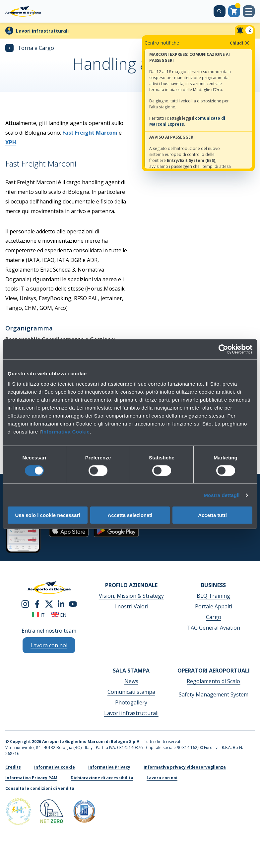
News (131, 681)
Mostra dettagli (222, 495)
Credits (13, 767)
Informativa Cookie (66, 432)
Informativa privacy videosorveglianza (185, 767)
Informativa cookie (55, 767)
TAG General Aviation (214, 628)
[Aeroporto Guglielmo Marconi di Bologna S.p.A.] (23, 11)
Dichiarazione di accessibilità (102, 778)
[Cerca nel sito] (220, 11)
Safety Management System (214, 694)
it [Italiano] (38, 615)
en (59, 615)
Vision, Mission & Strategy (131, 596)
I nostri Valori (131, 606)
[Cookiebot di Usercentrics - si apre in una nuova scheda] (223, 349)
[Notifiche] (245, 30)
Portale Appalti (214, 606)
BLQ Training (213, 596)
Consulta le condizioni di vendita (40, 788)
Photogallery (131, 702)
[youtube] (73, 603)
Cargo (214, 617)
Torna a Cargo (30, 48)
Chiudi (240, 43)
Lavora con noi (162, 778)
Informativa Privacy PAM (31, 778)
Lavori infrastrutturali (42, 31)
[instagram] (25, 603)
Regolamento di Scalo (213, 681)
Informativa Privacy (109, 767)
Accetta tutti (212, 515)
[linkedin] (61, 603)
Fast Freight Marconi (90, 133)
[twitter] (49, 603)
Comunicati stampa (131, 692)
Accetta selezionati (130, 515)
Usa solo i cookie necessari (48, 515)
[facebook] (37, 603)
